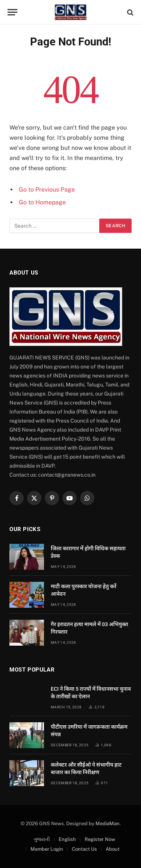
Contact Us (84, 849)
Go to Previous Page (47, 189)
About (113, 849)
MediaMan (108, 823)
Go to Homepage (42, 202)
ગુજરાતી (42, 839)
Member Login (47, 849)
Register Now (100, 839)
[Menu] (12, 12)
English (67, 839)
